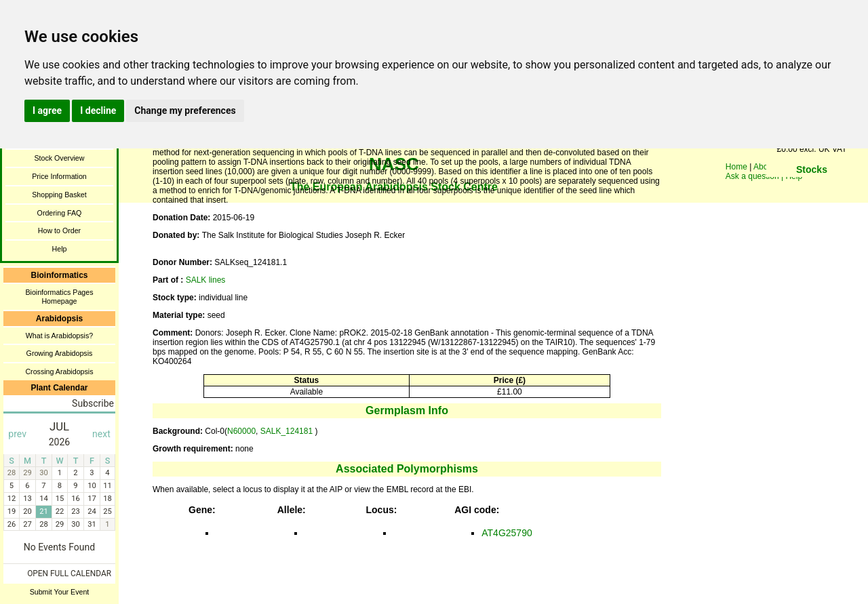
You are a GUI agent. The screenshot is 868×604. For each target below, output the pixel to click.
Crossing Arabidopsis (59, 371)
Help (60, 249)
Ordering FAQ (60, 213)
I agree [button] (47, 110)
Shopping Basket (59, 195)
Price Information (59, 176)
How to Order (59, 230)
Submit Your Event (60, 592)
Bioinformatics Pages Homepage (59, 297)
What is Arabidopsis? (60, 336)
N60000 (241, 431)
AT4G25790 (507, 533)
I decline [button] (98, 110)
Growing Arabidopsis (60, 353)
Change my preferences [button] (185, 110)
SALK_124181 (288, 431)
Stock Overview (59, 158)
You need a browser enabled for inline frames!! (812, 190)
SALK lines (206, 280)
